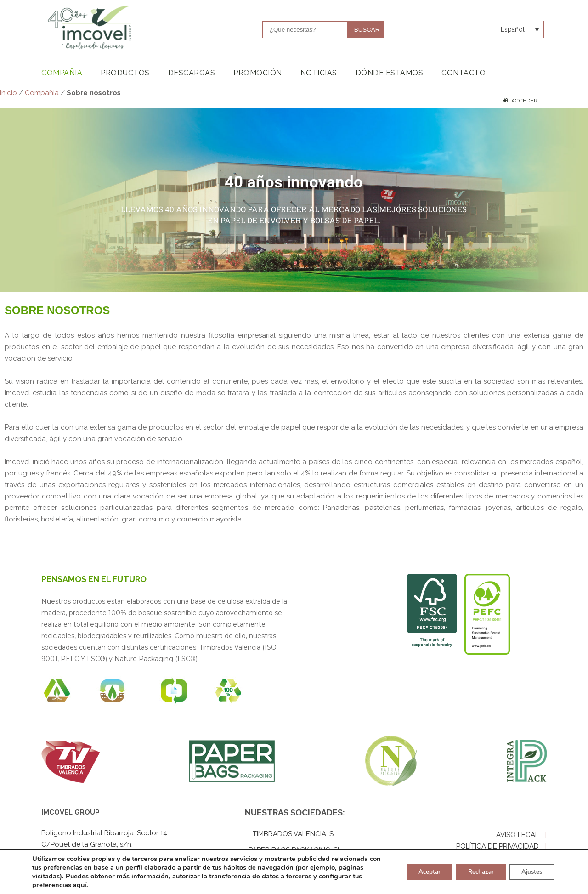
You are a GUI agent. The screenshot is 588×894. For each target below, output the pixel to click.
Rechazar (473, 872)
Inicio (8, 93)
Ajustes (529, 872)
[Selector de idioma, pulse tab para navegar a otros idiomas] (520, 29)
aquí (125, 885)
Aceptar (417, 872)
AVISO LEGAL (521, 835)
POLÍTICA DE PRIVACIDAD (501, 846)
